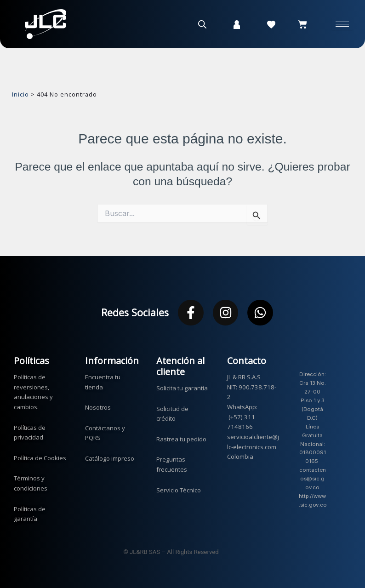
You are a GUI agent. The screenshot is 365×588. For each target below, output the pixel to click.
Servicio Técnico (179, 487)
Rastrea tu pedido (181, 436)
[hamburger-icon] (342, 24)
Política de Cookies (40, 455)
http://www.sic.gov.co (313, 502)
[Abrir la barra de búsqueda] (202, 24)
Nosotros (98, 404)
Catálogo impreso (110, 455)
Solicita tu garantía (182, 385)
